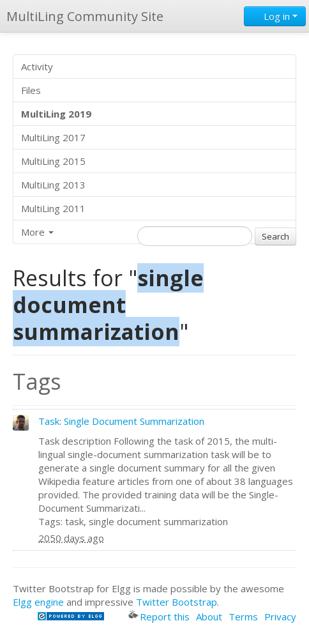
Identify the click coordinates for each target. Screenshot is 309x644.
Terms (243, 617)
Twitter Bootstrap (177, 602)
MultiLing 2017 (53, 137)
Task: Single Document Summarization (121, 421)
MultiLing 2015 (53, 161)
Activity (37, 66)
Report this (159, 617)
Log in (275, 16)
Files (31, 90)
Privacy (280, 617)
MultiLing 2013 (53, 185)
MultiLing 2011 (53, 208)
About (209, 617)
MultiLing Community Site (85, 16)
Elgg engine (38, 602)
